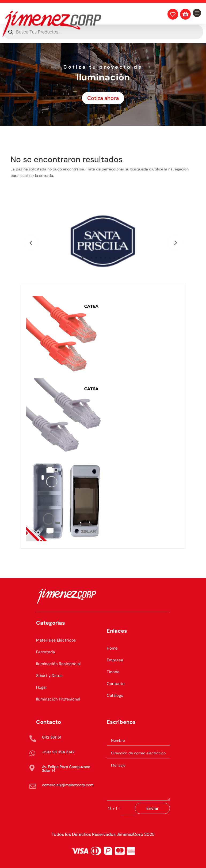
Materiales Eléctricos (56, 640)
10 (123, 258)
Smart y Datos (49, 676)
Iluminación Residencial (58, 664)
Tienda (113, 672)
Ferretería (45, 652)
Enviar (152, 808)
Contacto (116, 684)
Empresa (115, 660)
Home (112, 648)
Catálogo (115, 695)
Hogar (42, 687)
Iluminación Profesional (58, 699)
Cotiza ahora (103, 98)
